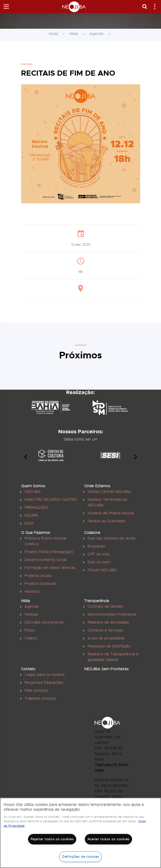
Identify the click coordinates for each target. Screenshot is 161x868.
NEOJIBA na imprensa (44, 622)
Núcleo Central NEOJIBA (109, 492)
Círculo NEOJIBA (102, 570)
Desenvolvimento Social (46, 560)
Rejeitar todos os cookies (52, 839)
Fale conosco (36, 691)
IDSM (29, 523)
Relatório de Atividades (108, 622)
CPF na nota (98, 554)
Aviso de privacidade (106, 638)
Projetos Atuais (38, 576)
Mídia (74, 34)
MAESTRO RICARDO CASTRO (51, 500)
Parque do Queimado (107, 521)
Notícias (31, 614)
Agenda (97, 34)
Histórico (32, 592)
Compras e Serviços (105, 630)
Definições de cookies (80, 857)
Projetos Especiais (41, 584)
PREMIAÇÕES (36, 508)
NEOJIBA (33, 492)
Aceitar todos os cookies (108, 839)
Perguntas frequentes (44, 683)
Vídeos (31, 638)
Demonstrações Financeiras (112, 614)
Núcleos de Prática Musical (111, 513)
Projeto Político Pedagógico (49, 552)
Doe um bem (99, 562)
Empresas (96, 546)
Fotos (30, 630)
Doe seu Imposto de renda (111, 538)
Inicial (53, 34)
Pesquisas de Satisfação (109, 646)
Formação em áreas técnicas (50, 568)
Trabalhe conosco (40, 699)
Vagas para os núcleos (45, 675)
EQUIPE (31, 515)
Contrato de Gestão (105, 607)
